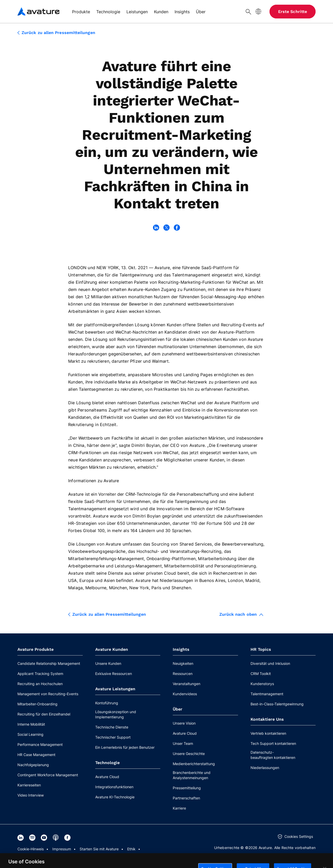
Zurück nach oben (241, 614)
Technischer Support (113, 737)
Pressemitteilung (187, 788)
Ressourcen (183, 674)
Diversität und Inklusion (270, 663)
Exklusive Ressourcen (114, 674)
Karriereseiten (29, 785)
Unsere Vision (184, 723)
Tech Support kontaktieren (273, 743)
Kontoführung (107, 703)
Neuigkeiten (183, 663)
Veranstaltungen (187, 684)
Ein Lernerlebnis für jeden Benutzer (125, 747)
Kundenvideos (185, 694)
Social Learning (30, 734)
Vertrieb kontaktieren (268, 733)
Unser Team (183, 743)
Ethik (131, 849)
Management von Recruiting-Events (48, 694)
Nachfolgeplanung (33, 765)
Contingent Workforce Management (48, 775)
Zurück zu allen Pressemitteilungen (56, 33)
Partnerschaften (186, 798)
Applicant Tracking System (40, 674)
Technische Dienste (112, 727)
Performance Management (40, 744)
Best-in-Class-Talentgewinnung (277, 704)
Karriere (179, 808)
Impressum (62, 849)
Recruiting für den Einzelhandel (44, 714)
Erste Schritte (293, 12)
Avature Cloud (107, 777)
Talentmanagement (267, 694)
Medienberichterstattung (194, 764)
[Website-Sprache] (258, 11)
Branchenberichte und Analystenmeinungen (192, 775)
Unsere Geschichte (189, 754)
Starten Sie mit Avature (99, 849)
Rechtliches (57, 856)
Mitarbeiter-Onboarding (37, 704)
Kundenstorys (262, 684)
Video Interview (31, 795)
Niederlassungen (265, 768)
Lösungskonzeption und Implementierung (116, 714)
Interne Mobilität (31, 724)
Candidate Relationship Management (49, 663)
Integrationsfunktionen (114, 787)
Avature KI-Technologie (115, 797)
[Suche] (248, 11)
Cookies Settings (299, 836)
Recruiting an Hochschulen (40, 684)
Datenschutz (28, 856)
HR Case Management (36, 755)
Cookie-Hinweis (31, 849)
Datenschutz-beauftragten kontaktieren (273, 755)
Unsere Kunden (108, 663)
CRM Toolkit (261, 674)
